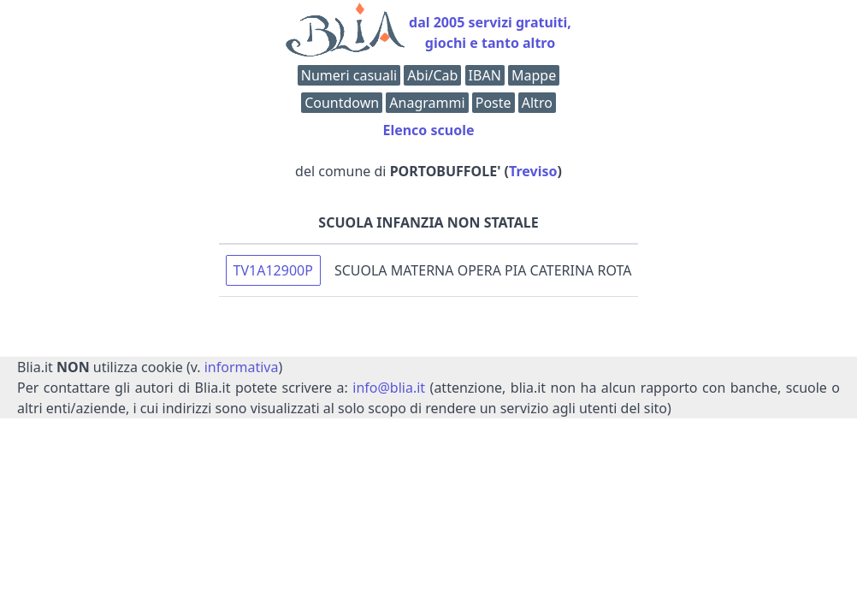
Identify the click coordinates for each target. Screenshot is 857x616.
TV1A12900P (273, 270)
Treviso (533, 171)
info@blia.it (389, 388)
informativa (242, 367)
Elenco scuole (428, 130)
